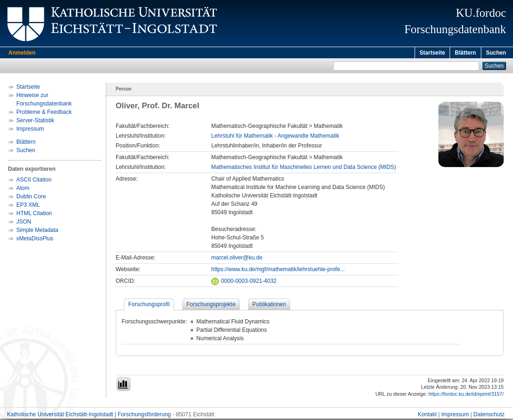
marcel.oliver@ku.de (237, 259)
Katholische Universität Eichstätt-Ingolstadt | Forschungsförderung (89, 416)
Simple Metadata (37, 231)
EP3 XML (28, 206)
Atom (23, 189)
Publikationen (269, 306)
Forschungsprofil (149, 306)
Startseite (433, 53)
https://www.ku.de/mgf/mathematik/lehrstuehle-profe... (278, 271)
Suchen (496, 53)
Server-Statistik (35, 122)
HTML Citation (34, 215)
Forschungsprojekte (211, 306)
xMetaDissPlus (35, 240)
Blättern (465, 53)
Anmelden (22, 53)
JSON (24, 223)
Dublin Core (31, 198)
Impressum (30, 130)
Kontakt (427, 416)
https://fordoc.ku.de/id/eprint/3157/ (466, 395)
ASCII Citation (34, 181)
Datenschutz (489, 416)
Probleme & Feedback (44, 113)
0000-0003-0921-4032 (244, 282)
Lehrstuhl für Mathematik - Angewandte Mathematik (275, 137)
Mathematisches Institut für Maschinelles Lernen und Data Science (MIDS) (304, 168)
